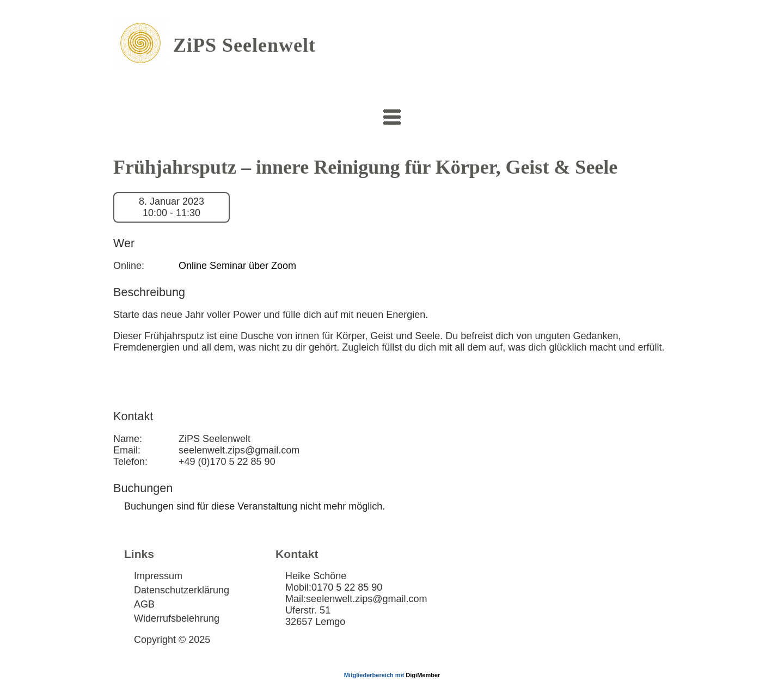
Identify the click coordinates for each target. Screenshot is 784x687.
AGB (144, 604)
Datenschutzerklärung (182, 590)
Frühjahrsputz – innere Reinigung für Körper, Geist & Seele (365, 167)
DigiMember (423, 675)
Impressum (158, 576)
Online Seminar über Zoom (237, 266)
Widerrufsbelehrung (177, 618)
